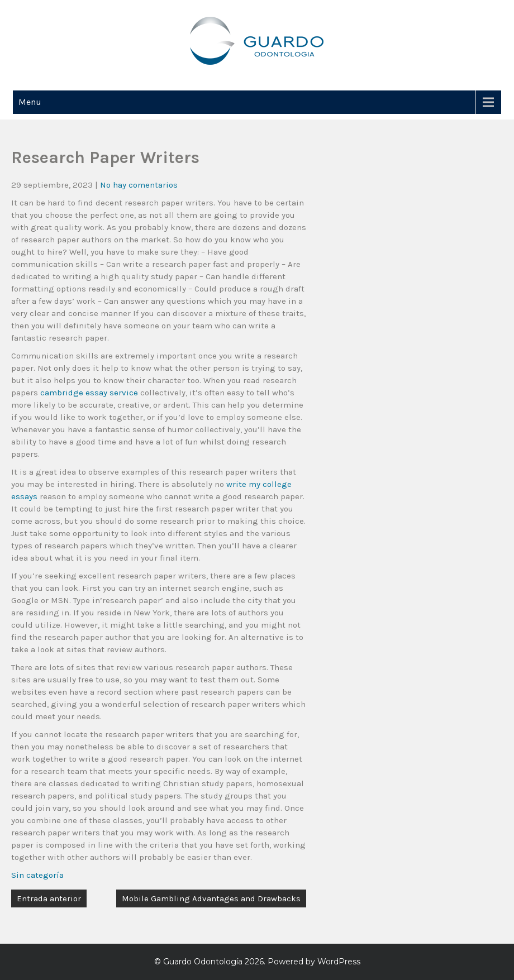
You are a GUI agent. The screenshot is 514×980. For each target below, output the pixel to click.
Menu (30, 102)
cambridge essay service (89, 393)
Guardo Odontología (203, 962)
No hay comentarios (139, 185)
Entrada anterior (49, 898)
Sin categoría (37, 875)
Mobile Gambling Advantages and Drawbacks (211, 898)
